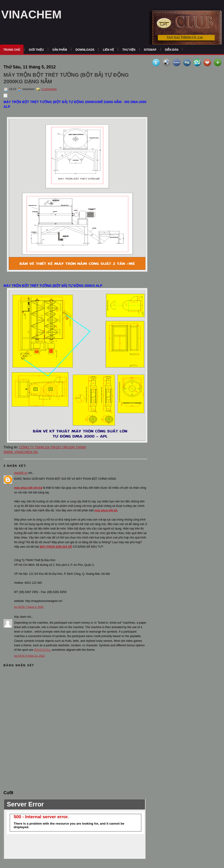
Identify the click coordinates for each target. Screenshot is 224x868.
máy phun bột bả (106, 510)
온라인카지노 (42, 650)
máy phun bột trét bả (28, 488)
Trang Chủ (12, 50)
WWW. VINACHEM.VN (21, 452)
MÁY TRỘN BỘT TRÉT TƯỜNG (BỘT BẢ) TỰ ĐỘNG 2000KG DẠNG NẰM (66, 78)
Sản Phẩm (60, 50)
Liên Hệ (108, 50)
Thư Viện (129, 50)
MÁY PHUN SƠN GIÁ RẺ (56, 547)
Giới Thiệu (36, 50)
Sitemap (150, 50)
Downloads (85, 50)
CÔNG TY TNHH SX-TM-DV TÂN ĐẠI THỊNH (52, 447)
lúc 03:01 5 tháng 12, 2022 (29, 656)
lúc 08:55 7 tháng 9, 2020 (29, 607)
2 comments (49, 89)
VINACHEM (31, 15)
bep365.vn (21, 473)
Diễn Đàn (172, 50)
